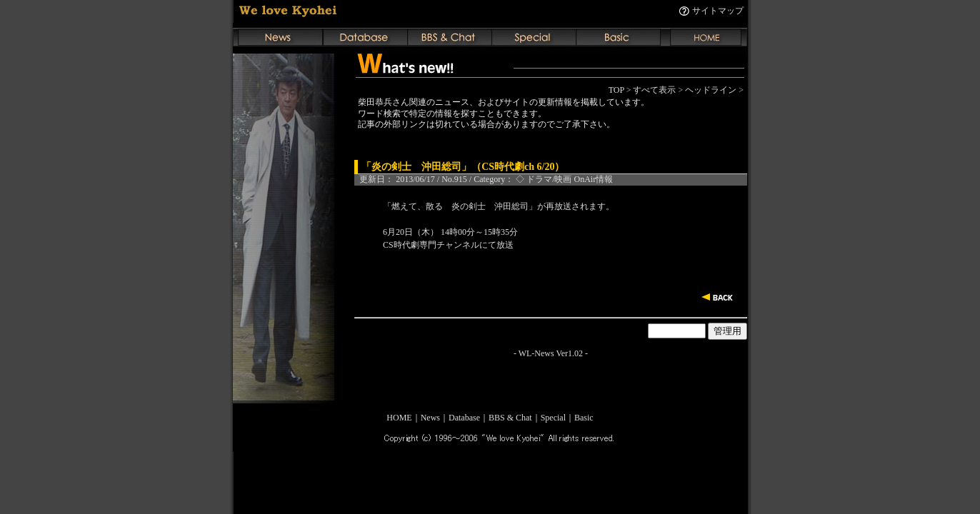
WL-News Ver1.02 (551, 353)
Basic (584, 418)
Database (464, 418)
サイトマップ (718, 11)
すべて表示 (654, 90)
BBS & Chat (510, 418)
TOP (616, 90)
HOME (399, 418)
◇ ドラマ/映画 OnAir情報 (564, 179)
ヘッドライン (711, 90)
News (430, 418)
